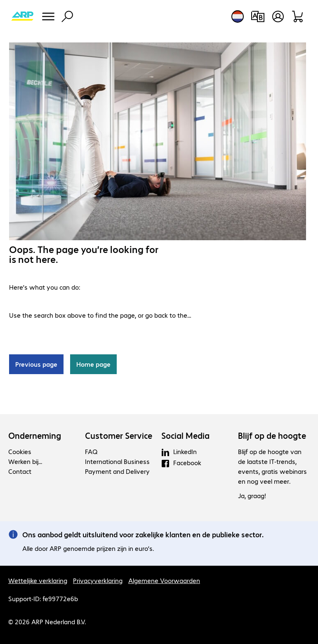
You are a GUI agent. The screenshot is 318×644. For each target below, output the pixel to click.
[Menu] (48, 16)
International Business (117, 461)
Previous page (36, 364)
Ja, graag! (252, 495)
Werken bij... (25, 461)
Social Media (185, 436)
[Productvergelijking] (258, 16)
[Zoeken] (67, 16)
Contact (20, 471)
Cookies (20, 451)
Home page (93, 364)
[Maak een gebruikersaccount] (278, 16)
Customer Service (119, 436)
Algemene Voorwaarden (164, 580)
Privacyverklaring (98, 580)
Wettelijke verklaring (38, 580)
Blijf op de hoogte (272, 436)
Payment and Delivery (117, 471)
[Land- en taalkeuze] (238, 16)
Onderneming (35, 436)
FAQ (91, 451)
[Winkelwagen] (298, 16)
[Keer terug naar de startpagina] (22, 16)
